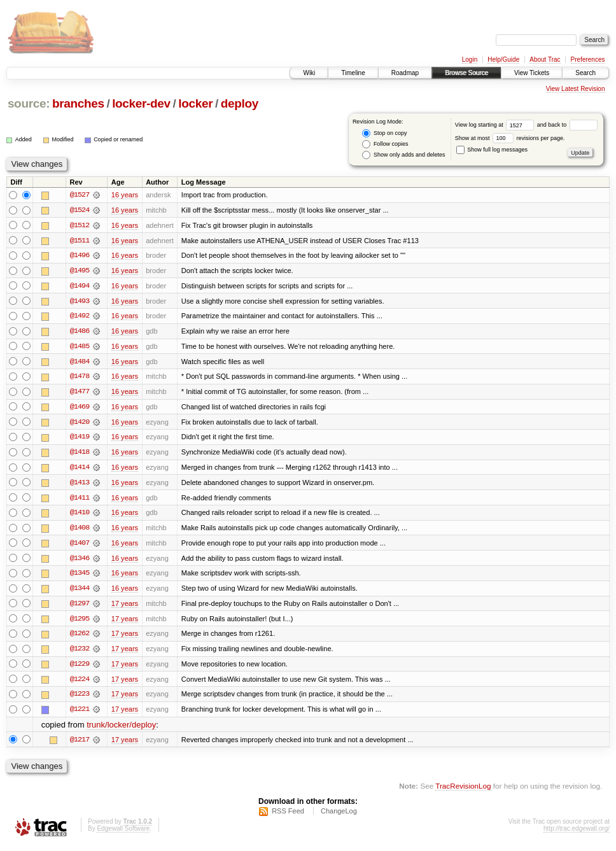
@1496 (80, 256)
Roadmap (405, 73)
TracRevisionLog (463, 791)
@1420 (80, 424)
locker (195, 103)
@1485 (80, 348)
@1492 (80, 317)
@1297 (80, 607)
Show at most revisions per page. (510, 138)
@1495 (80, 271)
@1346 (80, 561)
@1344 (80, 592)
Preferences (588, 60)
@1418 (80, 454)
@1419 (80, 439)
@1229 (80, 668)
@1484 (80, 363)
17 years (125, 607)
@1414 (80, 470)
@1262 (80, 638)
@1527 (80, 195)
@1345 (80, 577)
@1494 (80, 286)
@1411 (80, 500)
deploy (240, 103)
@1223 (80, 699)
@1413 (80, 485)
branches (78, 103)
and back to (567, 125)
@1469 (80, 409)
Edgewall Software (123, 834)
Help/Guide (503, 60)
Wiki (309, 73)
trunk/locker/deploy (121, 730)
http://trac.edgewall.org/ (577, 834)
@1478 (80, 378)
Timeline (353, 73)
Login (470, 60)
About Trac (545, 60)
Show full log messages (492, 150)
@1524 (80, 210)
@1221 (80, 714)
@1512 (80, 225)
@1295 (80, 622)
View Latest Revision (576, 89)
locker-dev (141, 103)
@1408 (80, 531)
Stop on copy (384, 133)
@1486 (80, 332)
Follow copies (385, 144)
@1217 (80, 745)
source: (29, 103)
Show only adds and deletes (403, 155)
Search (585, 73)
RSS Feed (288, 817)
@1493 (80, 302)
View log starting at (496, 125)
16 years (125, 195)
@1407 (80, 546)
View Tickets (532, 73)
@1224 (80, 684)
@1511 (80, 241)
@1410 (80, 516)
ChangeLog (339, 817)
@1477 (80, 393)
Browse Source (466, 73)
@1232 (80, 653)
